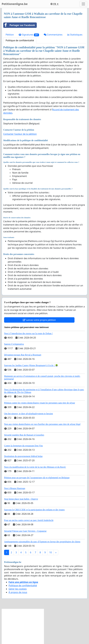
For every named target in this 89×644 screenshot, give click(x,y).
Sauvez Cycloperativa (14, 344)
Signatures (29, 35)
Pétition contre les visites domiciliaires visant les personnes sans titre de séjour (40, 403)
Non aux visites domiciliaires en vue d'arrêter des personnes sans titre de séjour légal (42, 424)
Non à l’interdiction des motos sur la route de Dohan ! (28, 333)
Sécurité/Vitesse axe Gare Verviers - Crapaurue (25, 531)
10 (50, 552)
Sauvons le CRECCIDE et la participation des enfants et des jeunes (34, 510)
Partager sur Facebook (19, 25)
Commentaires (53, 35)
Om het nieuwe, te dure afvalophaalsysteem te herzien (29, 414)
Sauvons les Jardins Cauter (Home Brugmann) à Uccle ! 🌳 (31, 365)
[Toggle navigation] (83, 4)
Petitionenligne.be (15, 4)
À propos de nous (18, 592)
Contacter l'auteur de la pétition (20, 134)
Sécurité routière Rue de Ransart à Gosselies (24, 435)
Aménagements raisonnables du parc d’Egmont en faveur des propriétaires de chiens (42, 542)
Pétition (10, 35)
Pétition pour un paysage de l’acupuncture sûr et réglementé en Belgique (37, 478)
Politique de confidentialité (20, 40)
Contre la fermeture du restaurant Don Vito (23, 446)
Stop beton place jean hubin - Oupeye (21, 499)
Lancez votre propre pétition (39, 320)
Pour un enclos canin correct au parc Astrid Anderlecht (29, 520)
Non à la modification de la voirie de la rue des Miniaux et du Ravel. (35, 467)
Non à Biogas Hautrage (15, 488)
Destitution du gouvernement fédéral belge (23, 456)
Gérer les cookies (18, 589)
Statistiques (75, 35)
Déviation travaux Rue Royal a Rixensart (23, 355)
